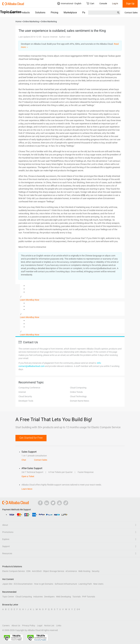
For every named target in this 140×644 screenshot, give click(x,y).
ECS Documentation (23, 584)
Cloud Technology (78, 396)
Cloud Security (25, 396)
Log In (115, 3)
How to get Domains (44, 584)
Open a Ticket (28, 476)
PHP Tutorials (89, 597)
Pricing (54, 12)
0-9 (78, 609)
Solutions (40, 12)
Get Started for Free (31, 438)
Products (25, 12)
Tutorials (77, 597)
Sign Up (130, 4)
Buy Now (35, 300)
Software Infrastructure (66, 584)
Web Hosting (84, 571)
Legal (40, 626)
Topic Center (8, 597)
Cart (90, 3)
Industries (38, 597)
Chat (24, 460)
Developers (49, 597)
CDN (28, 571)
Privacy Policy (29, 626)
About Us (16, 626)
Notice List (49, 626)
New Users (98, 584)
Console (103, 3)
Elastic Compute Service (13, 571)
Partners (87, 12)
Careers (6, 626)
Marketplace (70, 12)
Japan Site (7, 584)
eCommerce (71, 571)
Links (59, 626)
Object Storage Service (54, 571)
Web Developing (63, 597)
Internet (22, 392)
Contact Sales (131, 13)
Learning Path (85, 584)
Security (96, 571)
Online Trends (76, 392)
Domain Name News (80, 401)
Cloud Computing (78, 388)
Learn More (25, 300)
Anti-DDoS (37, 571)
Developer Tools (26, 401)
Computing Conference (29, 388)
